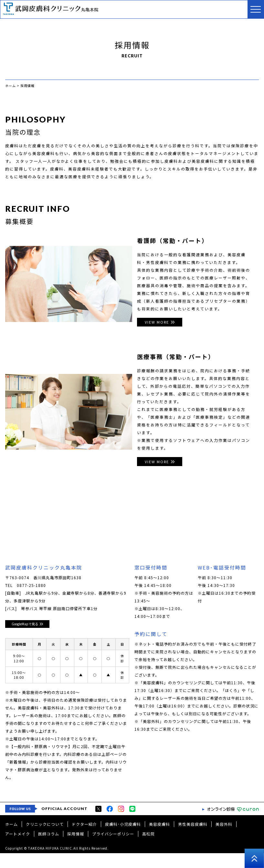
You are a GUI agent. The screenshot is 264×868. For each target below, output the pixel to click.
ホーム (11, 839)
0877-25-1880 (31, 587)
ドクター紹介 (84, 839)
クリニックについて (45, 839)
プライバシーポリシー (113, 848)
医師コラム (49, 848)
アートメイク (18, 848)
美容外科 (224, 839)
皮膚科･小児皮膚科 (123, 839)
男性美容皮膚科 (193, 839)
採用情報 (76, 848)
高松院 (148, 848)
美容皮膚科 (159, 839)
